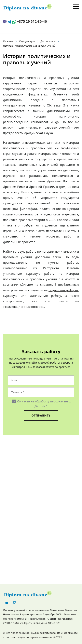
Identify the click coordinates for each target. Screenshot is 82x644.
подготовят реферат (63, 290)
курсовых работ (59, 236)
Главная (8, 41)
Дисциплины (48, 41)
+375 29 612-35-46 (32, 21)
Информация (27, 41)
